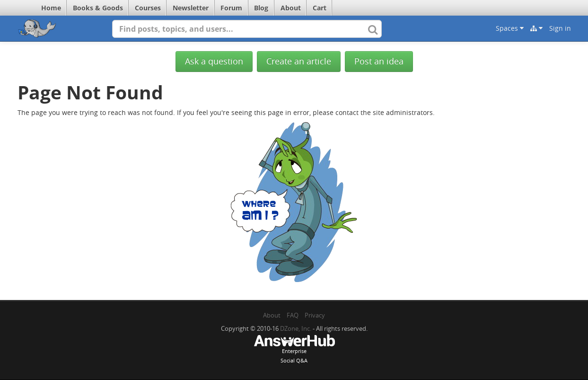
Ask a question (214, 61)
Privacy (315, 315)
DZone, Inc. (296, 328)
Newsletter (191, 8)
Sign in (560, 28)
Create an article (299, 61)
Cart (320, 8)
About (291, 8)
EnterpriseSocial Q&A (294, 350)
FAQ (293, 315)
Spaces (510, 28)
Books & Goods (98, 8)
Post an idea (379, 61)
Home (51, 8)
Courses (148, 8)
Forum (231, 8)
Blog (261, 8)
